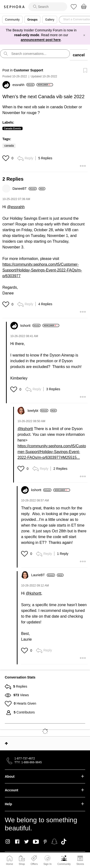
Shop (22, 864)
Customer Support (28, 70)
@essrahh (16, 207)
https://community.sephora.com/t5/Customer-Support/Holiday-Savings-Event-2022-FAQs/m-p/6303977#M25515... (52, 452)
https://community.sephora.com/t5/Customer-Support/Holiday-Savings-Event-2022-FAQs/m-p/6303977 (42, 270)
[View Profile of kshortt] (30, 326)
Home (9, 864)
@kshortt (25, 429)
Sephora (14, 7)
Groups (33, 20)
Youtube (36, 842)
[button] (6, 158)
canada (9, 146)
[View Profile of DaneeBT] (25, 189)
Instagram (8, 842)
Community (64, 864)
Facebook (17, 842)
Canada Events (12, 129)
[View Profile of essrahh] (24, 85)
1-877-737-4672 (25, 759)
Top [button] (6, 743)
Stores (80, 864)
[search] (48, 7)
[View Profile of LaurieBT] (43, 575)
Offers (34, 864)
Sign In (48, 860)
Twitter (27, 842)
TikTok (64, 842)
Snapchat (54, 842)
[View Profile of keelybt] (38, 411)
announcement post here (41, 40)
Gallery (50, 20)
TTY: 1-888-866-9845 (28, 762)
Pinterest (45, 842)
